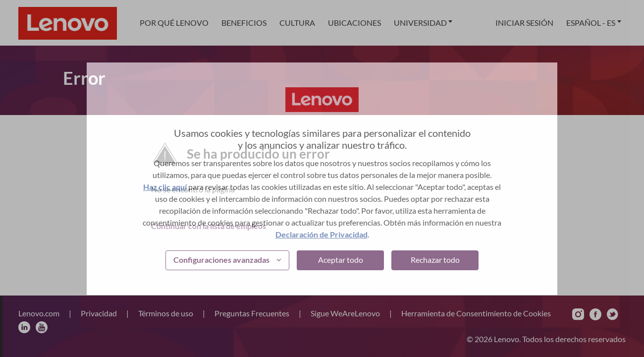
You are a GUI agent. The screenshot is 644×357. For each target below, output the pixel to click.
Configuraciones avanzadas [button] (221, 260)
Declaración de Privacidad (322, 234)
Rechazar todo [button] (435, 260)
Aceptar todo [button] (341, 260)
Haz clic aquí (165, 187)
